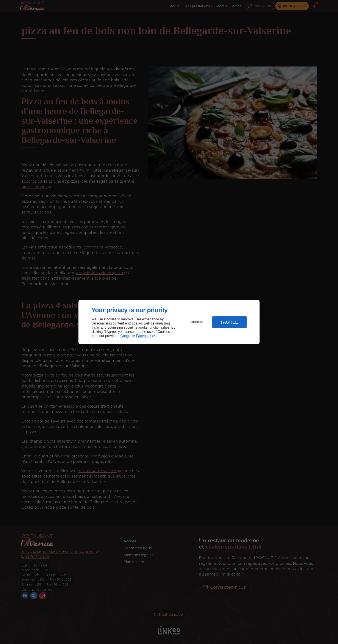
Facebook (144, 336)
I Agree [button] (229, 322)
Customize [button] (197, 322)
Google (126, 336)
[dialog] (169, 322)
